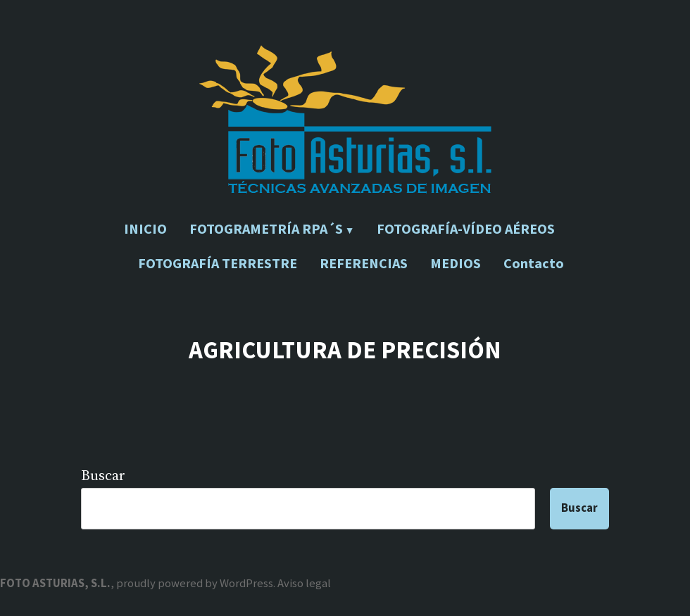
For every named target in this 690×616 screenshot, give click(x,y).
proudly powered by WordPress (195, 583)
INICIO (145, 228)
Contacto (534, 263)
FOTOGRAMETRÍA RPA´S (266, 228)
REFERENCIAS (364, 263)
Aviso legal (304, 583)
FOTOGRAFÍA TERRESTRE (218, 263)
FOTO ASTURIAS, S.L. (55, 583)
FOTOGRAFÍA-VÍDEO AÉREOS (466, 228)
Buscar (103, 476)
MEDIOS (456, 263)
